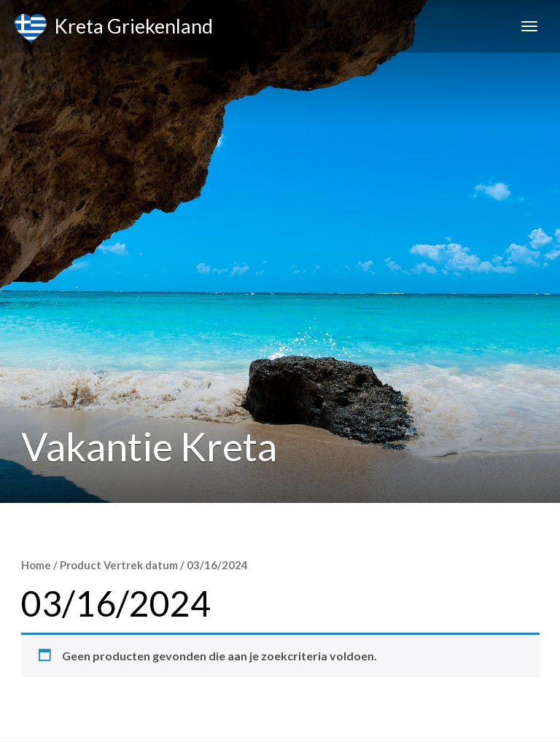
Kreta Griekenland (114, 28)
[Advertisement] (280, 401)
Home (36, 565)
